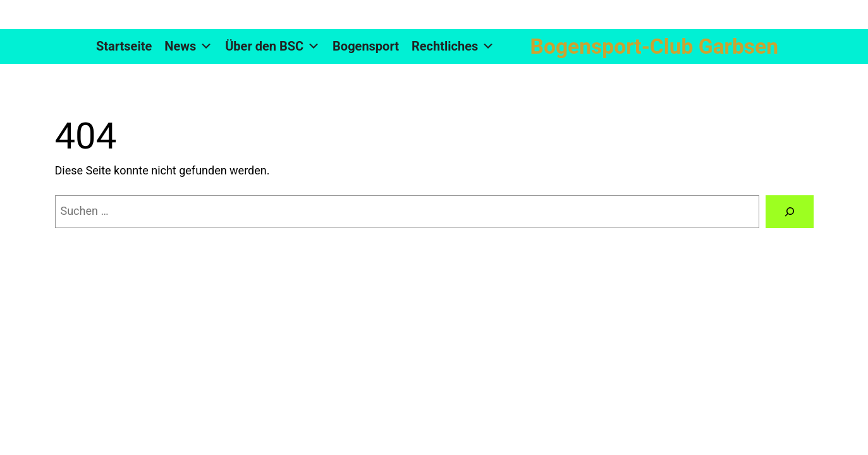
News (188, 46)
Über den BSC (272, 46)
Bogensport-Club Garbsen (654, 46)
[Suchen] (790, 212)
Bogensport (366, 46)
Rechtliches (453, 46)
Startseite (124, 46)
